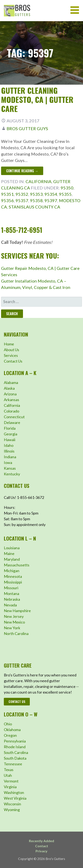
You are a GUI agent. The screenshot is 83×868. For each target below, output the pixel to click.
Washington (14, 792)
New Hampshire (17, 611)
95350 (67, 188)
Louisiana (12, 548)
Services (11, 355)
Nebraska (12, 599)
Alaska (9, 388)
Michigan (12, 571)
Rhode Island (15, 747)
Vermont (11, 781)
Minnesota (13, 576)
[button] (76, 10)
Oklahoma (12, 730)
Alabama (11, 382)
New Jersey (14, 616)
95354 (51, 194)
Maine (9, 553)
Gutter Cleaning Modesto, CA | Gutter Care (37, 99)
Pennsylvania (15, 741)
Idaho (9, 445)
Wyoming (12, 810)
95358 (36, 200)
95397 (51, 200)
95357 (22, 200)
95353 (36, 194)
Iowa (8, 462)
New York (12, 628)
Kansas (10, 468)
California (39, 181)
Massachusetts (17, 565)
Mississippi (13, 582)
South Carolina (16, 752)
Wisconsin (12, 804)
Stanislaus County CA (34, 207)
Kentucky (12, 474)
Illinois (9, 451)
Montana (11, 593)
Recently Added (41, 841)
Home (9, 344)
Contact (42, 846)
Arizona (10, 394)
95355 (65, 194)
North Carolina (16, 633)
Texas (9, 770)
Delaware (12, 422)
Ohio (8, 724)
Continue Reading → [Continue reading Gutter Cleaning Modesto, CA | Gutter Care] (22, 171)
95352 (22, 194)
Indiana (10, 457)
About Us (11, 350)
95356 (7, 200)
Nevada (10, 605)
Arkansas (11, 400)
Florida (10, 428)
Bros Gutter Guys (27, 128)
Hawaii (10, 440)
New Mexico (14, 622)
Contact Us (13, 361)
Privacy (41, 851)
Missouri (11, 588)
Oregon (10, 735)
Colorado (11, 411)
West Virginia (15, 798)
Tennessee (13, 764)
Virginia (10, 787)
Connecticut (14, 417)
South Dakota (15, 758)
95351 (7, 194)
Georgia (11, 434)
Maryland (12, 559)
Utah (8, 775)
